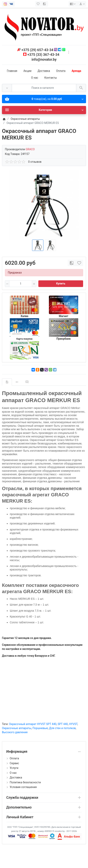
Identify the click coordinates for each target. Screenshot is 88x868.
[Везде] (7, 88)
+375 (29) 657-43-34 (37, 50)
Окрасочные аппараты (17, 728)
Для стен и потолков (62, 728)
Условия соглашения (23, 787)
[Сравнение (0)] (45, 4)
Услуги (14, 768)
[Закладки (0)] (39, 4)
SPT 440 (63, 724)
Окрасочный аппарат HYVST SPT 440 (33, 724)
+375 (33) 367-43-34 (43, 55)
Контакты (51, 78)
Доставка (44, 71)
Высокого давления (15, 732)
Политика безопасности (25, 782)
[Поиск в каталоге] (44, 88)
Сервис (14, 763)
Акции (27, 71)
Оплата (61, 71)
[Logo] (44, 26)
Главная (12, 71)
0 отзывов (35, 162)
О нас (35, 78)
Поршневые (40, 728)
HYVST (73, 724)
